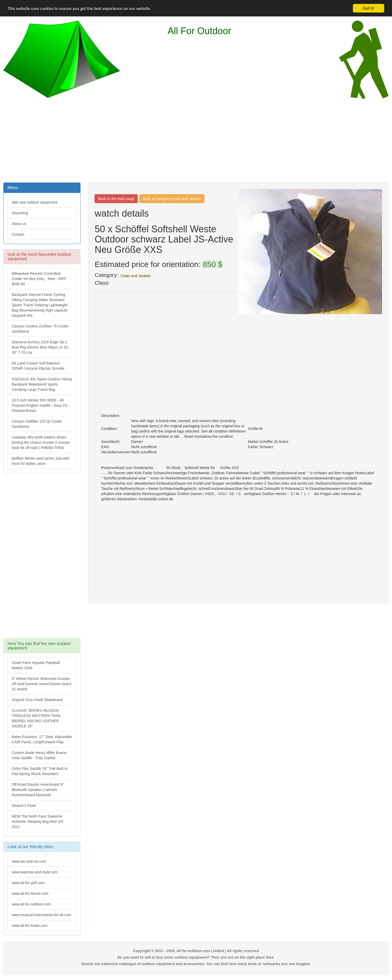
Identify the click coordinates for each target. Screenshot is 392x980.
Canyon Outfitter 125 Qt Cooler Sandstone (37, 424)
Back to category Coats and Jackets (172, 199)
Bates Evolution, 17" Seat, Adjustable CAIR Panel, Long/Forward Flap (42, 739)
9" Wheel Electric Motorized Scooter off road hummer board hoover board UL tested (42, 684)
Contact (18, 234)
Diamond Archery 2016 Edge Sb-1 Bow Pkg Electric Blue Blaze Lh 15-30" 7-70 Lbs (40, 347)
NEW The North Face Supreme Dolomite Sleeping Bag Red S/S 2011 (38, 821)
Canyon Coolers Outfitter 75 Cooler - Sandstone (41, 329)
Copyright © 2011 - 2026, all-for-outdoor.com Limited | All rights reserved (196, 951)
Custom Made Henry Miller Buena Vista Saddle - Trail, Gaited (39, 755)
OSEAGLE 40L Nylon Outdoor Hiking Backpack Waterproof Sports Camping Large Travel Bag (42, 384)
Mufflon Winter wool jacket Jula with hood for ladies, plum (41, 461)
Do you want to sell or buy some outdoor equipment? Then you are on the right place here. (196, 957)
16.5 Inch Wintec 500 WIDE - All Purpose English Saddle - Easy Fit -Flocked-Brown (41, 405)
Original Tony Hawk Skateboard (37, 700)
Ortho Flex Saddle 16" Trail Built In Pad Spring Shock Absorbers (40, 771)
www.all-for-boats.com (30, 926)
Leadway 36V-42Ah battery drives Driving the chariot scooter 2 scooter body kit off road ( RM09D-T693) (41, 442)
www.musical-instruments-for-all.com (41, 915)
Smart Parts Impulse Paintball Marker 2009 (36, 665)
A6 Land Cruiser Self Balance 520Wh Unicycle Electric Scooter (38, 366)
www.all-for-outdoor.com (31, 904)
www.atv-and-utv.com (29, 861)
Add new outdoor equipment (35, 202)
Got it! (369, 8)
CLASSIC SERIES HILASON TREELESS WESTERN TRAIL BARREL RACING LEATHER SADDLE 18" (36, 718)
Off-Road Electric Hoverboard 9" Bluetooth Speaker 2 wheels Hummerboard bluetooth (38, 790)
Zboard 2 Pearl (24, 806)
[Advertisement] (196, 140)
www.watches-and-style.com (35, 872)
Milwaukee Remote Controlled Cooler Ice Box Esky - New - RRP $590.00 (39, 279)
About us (19, 224)
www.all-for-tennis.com (30, 893)
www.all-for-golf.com (28, 883)
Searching (20, 213)
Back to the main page (116, 199)
